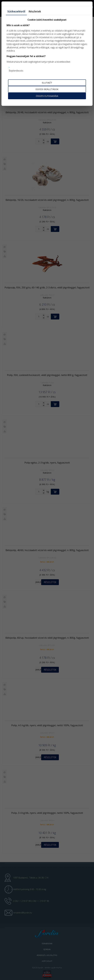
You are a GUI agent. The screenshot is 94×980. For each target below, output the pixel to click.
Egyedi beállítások (47, 89)
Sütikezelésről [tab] (16, 11)
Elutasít (47, 83)
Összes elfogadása (47, 96)
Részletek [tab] (35, 11)
